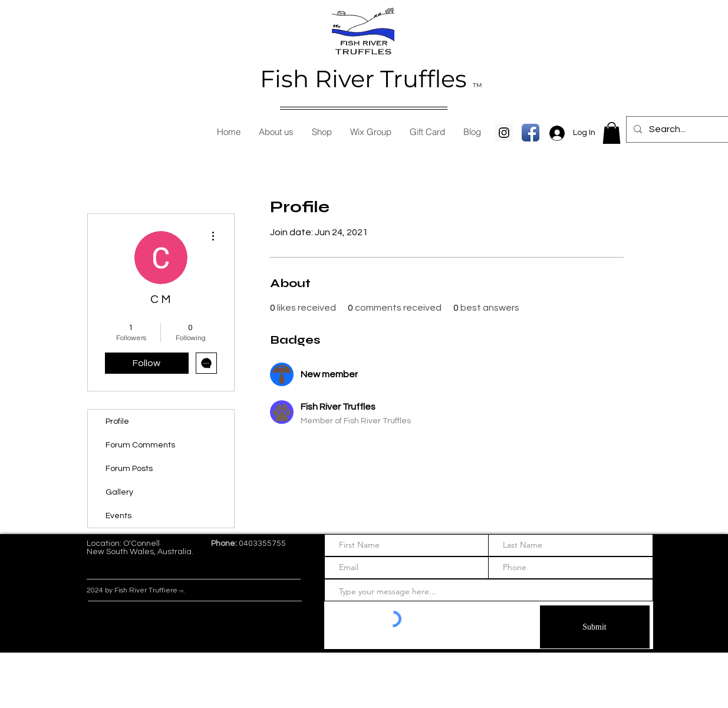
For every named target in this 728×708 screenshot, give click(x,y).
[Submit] (595, 627)
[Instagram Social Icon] (504, 133)
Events (118, 516)
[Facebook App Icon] (531, 133)
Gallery (119, 492)
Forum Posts (129, 469)
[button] (612, 133)
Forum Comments (140, 445)
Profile (117, 421)
